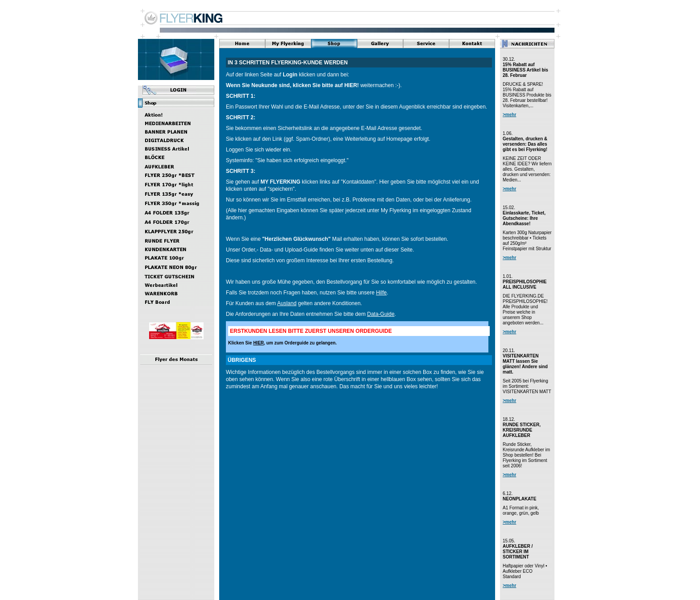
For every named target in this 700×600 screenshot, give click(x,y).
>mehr (509, 115)
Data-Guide (381, 314)
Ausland (287, 303)
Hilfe (381, 293)
